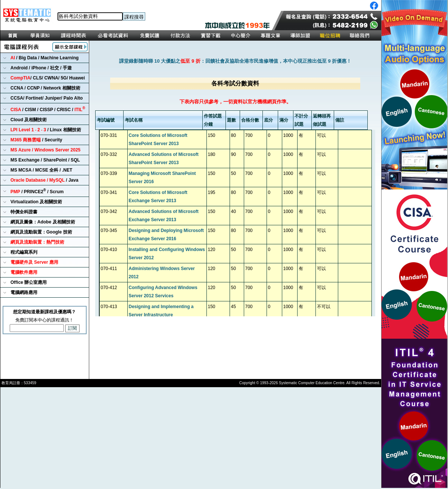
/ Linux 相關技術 (46, 130)
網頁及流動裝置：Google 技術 (41, 232)
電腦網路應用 (24, 292)
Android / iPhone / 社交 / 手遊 (41, 68)
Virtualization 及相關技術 (36, 202)
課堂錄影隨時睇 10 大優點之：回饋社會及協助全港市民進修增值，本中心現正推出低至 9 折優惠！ (235, 61)
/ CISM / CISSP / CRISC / (48, 109)
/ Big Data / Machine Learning (45, 58)
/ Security (36, 140)
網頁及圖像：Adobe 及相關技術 (43, 222)
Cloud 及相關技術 (29, 120)
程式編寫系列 (24, 252)
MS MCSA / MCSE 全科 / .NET (41, 170)
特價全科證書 (24, 212)
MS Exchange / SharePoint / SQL (45, 160)
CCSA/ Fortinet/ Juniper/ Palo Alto (47, 98)
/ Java (44, 180)
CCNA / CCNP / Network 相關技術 (45, 88)
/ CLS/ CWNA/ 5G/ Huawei (48, 78)
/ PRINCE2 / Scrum (37, 191)
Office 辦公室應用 (29, 282)
